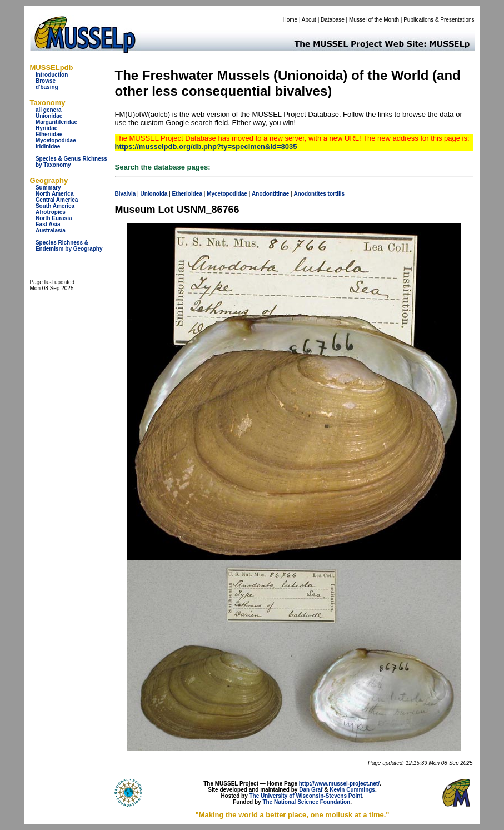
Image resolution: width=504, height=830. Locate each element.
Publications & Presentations (439, 20)
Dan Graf (311, 790)
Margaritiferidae (56, 122)
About (309, 20)
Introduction (52, 75)
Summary (48, 188)
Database (333, 20)
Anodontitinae (270, 194)
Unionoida (154, 194)
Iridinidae (48, 146)
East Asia (48, 224)
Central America (57, 200)
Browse (46, 81)
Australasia (51, 230)
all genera (49, 110)
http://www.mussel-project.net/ (339, 784)
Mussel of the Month (374, 20)
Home (290, 20)
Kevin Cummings (352, 790)
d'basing (47, 87)
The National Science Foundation (306, 802)
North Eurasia (54, 218)
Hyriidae (46, 128)
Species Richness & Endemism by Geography (69, 246)
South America (55, 206)
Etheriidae (49, 134)
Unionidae (49, 116)
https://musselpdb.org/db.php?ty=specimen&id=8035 (206, 146)
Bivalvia (126, 194)
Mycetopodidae (56, 140)
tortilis (336, 194)
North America (55, 194)
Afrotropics (51, 212)
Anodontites (310, 194)
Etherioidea (187, 194)
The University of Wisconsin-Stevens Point (306, 796)
